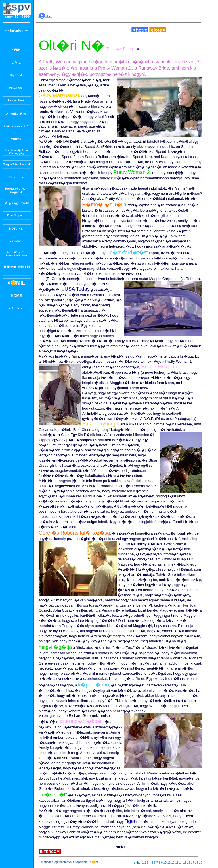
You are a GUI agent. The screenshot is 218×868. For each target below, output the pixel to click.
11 (169, 863)
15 (185, 863)
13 (177, 863)
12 (173, 863)
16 (189, 863)
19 (201, 863)
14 (181, 863)
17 (193, 863)
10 (165, 863)
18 (197, 863)
